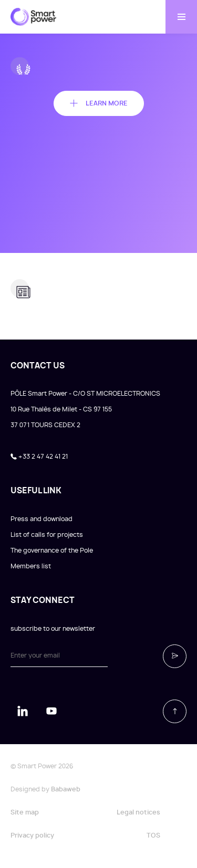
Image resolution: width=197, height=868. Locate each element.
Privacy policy (32, 835)
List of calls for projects (47, 535)
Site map (25, 812)
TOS (153, 835)
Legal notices (138, 812)
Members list (31, 566)
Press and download (42, 519)
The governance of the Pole (52, 551)
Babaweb (66, 789)
